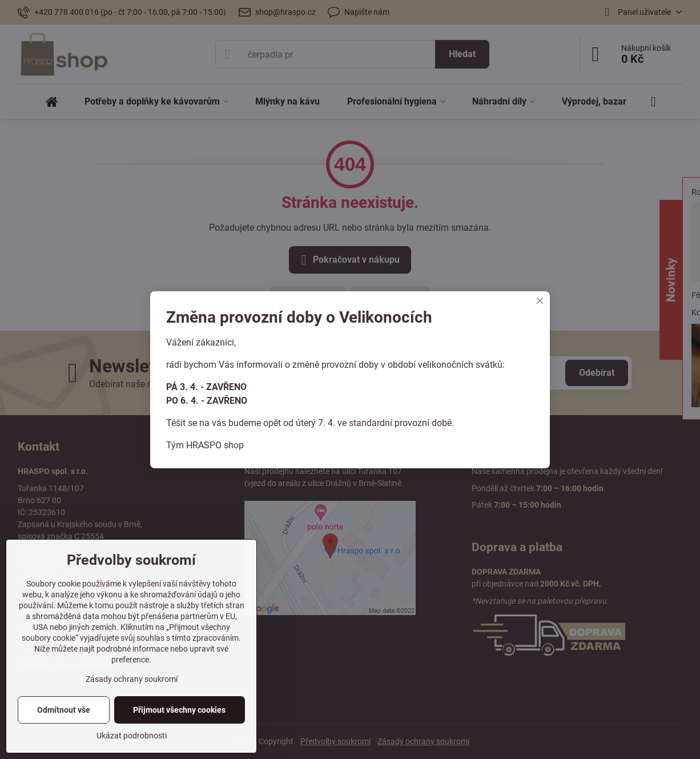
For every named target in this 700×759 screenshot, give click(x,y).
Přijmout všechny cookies (179, 710)
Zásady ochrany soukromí (132, 679)
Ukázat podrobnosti (132, 736)
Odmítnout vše (64, 710)
